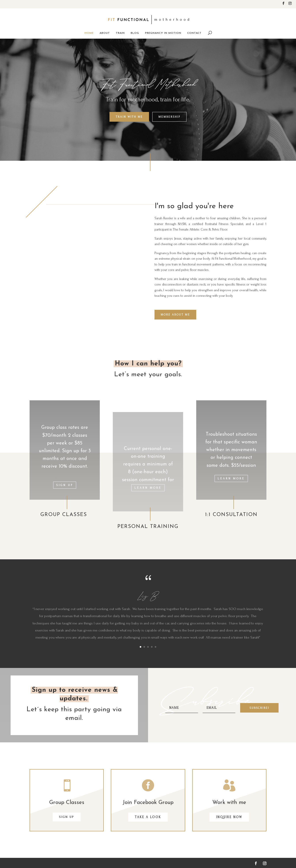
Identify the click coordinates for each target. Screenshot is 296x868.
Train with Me (129, 117)
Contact (194, 33)
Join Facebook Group (148, 803)
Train (120, 33)
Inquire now (229, 817)
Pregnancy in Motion (163, 33)
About (105, 33)
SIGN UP (67, 817)
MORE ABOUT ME (175, 315)
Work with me (229, 803)
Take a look (148, 817)
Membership (169, 117)
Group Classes (67, 803)
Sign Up (65, 485)
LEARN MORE (148, 488)
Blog (135, 33)
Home (89, 33)
